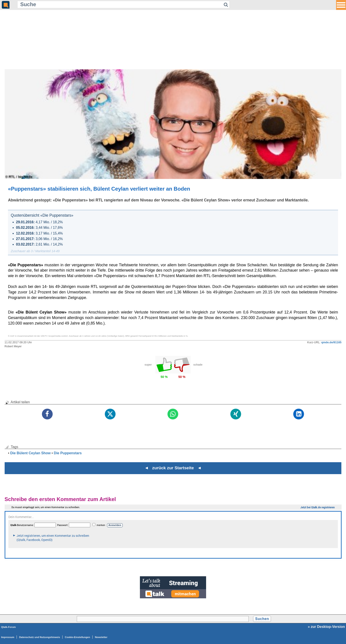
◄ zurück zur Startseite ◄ (173, 468)
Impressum (8, 637)
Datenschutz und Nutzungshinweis (40, 637)
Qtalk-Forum (8, 627)
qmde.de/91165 (331, 342)
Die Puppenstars (68, 453)
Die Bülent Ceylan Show (30, 453)
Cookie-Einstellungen (77, 637)
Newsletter (101, 637)
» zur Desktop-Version (326, 627)
